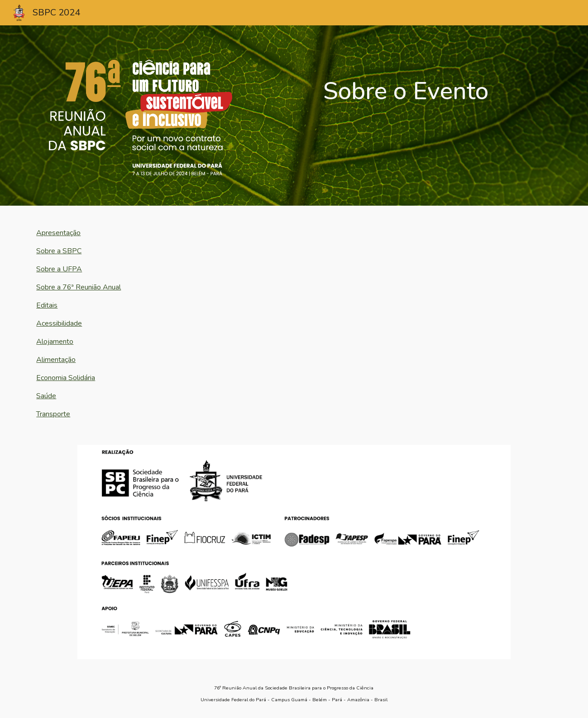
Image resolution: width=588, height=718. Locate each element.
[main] (406, 82)
